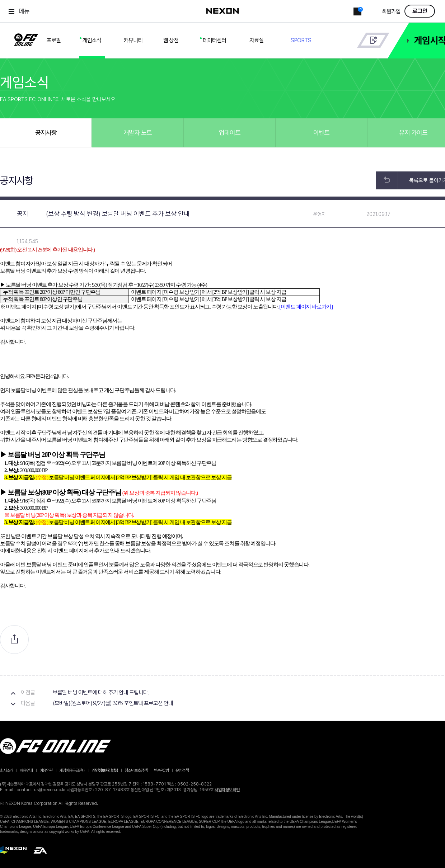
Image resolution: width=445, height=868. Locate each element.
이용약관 (46, 770)
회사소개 (6, 770)
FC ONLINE (26, 38)
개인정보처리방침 (105, 770)
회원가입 (391, 12)
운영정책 (182, 770)
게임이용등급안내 (72, 770)
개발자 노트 (138, 133)
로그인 (420, 11)
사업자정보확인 (227, 790)
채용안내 (26, 770)
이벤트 (321, 133)
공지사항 (46, 133)
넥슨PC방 (161, 770)
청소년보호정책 (136, 770)
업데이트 (230, 133)
